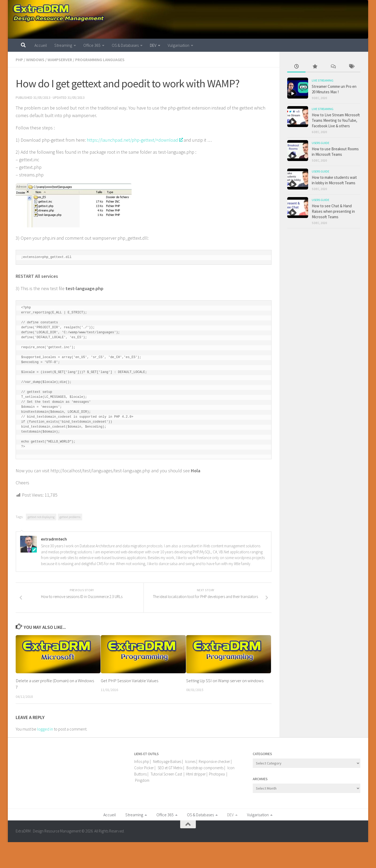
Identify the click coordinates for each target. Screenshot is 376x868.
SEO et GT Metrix (170, 768)
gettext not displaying (41, 517)
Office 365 (92, 45)
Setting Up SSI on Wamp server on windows (225, 681)
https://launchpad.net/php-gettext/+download (135, 140)
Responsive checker (214, 761)
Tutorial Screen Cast (166, 774)
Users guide (321, 143)
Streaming (63, 45)
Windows (35, 60)
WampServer (60, 60)
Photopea (217, 774)
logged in (45, 729)
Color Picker (144, 768)
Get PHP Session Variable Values (130, 681)
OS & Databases (125, 45)
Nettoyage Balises (167, 761)
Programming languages (100, 60)
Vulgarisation (178, 45)
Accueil (41, 45)
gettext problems (70, 517)
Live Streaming (323, 80)
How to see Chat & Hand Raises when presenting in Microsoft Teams (333, 211)
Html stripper (196, 774)
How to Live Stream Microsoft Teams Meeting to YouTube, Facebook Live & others (336, 120)
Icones (190, 761)
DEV (153, 45)
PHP (19, 60)
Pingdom (142, 780)
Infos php (142, 761)
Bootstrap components (205, 768)
